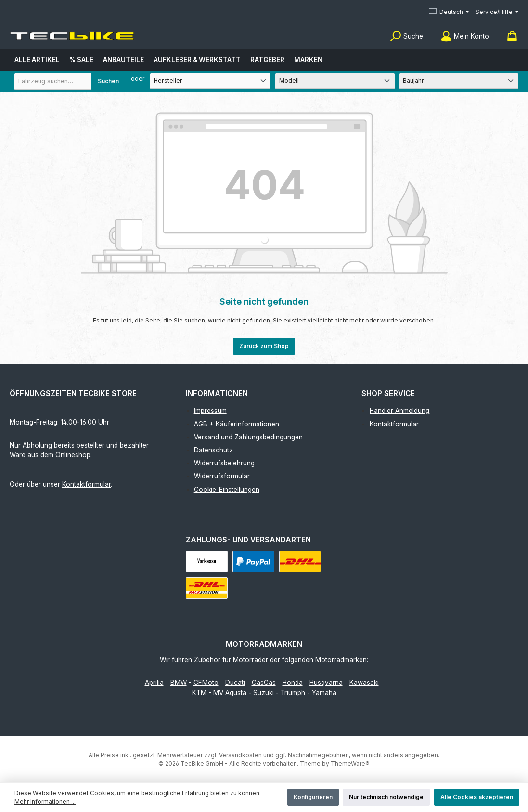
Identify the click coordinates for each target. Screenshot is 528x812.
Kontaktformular (86, 484)
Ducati (235, 683)
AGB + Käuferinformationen (237, 424)
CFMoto (206, 683)
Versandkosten (240, 755)
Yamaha (324, 693)
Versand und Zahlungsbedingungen (248, 437)
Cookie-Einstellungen (227, 490)
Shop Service (388, 393)
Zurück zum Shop (264, 346)
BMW (179, 683)
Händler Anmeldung (399, 411)
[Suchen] (406, 36)
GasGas (264, 683)
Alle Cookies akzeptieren (477, 797)
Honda (293, 683)
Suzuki (264, 693)
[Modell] (335, 81)
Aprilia (154, 683)
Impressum (210, 411)
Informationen (217, 393)
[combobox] (70, 82)
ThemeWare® (350, 764)
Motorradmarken (341, 660)
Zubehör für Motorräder (231, 660)
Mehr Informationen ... (45, 802)
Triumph (293, 693)
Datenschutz (213, 450)
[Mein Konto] (465, 36)
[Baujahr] (459, 81)
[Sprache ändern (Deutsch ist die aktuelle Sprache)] (449, 12)
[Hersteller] (211, 81)
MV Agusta (230, 693)
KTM (199, 693)
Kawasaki (364, 683)
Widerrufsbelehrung (224, 463)
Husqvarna (326, 683)
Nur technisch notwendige (386, 797)
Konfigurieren (313, 797)
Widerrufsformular (222, 476)
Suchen (108, 81)
